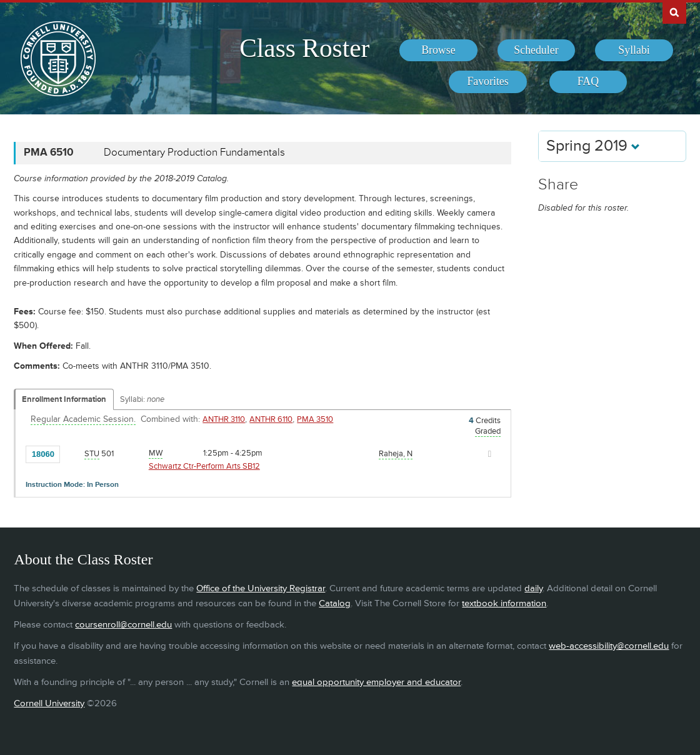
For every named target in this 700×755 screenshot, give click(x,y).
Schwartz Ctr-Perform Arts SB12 (204, 466)
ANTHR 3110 (224, 419)
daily (533, 588)
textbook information (504, 603)
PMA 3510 (315, 419)
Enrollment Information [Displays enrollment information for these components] (64, 399)
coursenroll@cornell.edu (123, 625)
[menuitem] (438, 51)
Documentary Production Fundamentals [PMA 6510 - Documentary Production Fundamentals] (194, 152)
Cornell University (49, 703)
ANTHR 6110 (271, 419)
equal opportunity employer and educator (376, 682)
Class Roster (304, 48)
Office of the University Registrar (261, 588)
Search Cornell (674, 12)
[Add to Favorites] (72, 453)
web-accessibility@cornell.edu (609, 646)
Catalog (335, 603)
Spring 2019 (593, 146)
